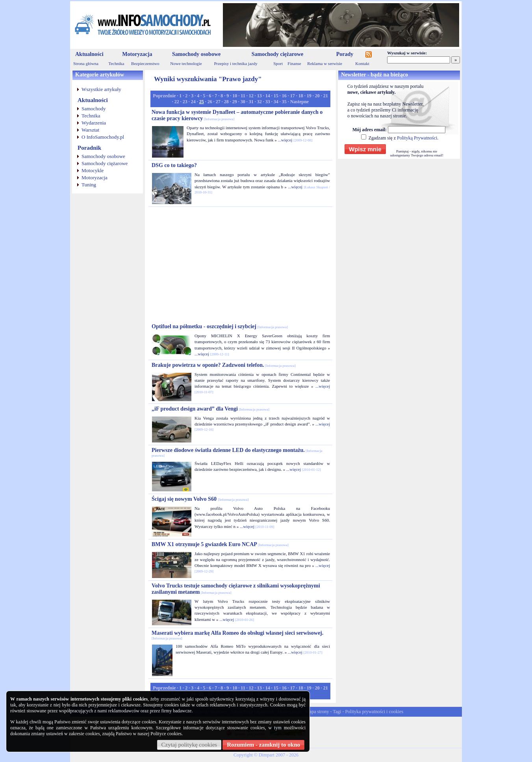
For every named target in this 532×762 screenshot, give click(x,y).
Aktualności (89, 54)
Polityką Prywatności (417, 138)
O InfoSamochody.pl (103, 137)
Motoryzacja (137, 54)
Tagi (337, 712)
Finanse (294, 63)
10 (235, 96)
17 (293, 96)
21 (326, 96)
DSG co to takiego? (174, 165)
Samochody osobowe (196, 54)
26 (210, 102)
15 (276, 96)
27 (218, 102)
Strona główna (86, 63)
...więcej (285, 140)
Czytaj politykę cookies (189, 745)
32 (260, 102)
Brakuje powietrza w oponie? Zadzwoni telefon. (223, 365)
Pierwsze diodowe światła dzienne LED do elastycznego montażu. (237, 452)
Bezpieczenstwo (145, 63)
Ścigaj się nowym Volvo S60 (200, 499)
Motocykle (93, 170)
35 (284, 102)
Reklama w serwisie (325, 63)
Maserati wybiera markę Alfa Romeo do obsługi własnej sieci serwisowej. (237, 635)
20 (317, 96)
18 (301, 96)
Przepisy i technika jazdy (235, 63)
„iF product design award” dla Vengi (210, 409)
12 (251, 96)
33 (268, 102)
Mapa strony (317, 712)
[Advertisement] (241, 265)
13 (260, 96)
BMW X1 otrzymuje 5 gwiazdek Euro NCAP (220, 544)
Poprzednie (164, 96)
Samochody (94, 109)
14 (268, 96)
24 (193, 102)
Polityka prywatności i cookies (374, 712)
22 (177, 102)
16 (284, 96)
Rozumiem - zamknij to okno (263, 745)
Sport (278, 63)
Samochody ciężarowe (278, 54)
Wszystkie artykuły (101, 89)
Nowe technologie (186, 63)
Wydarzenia (94, 123)
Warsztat (90, 130)
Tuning (89, 185)
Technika (116, 63)
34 (276, 102)
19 (309, 96)
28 (226, 102)
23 (185, 102)
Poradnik (89, 148)
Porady (345, 54)
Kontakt (362, 63)
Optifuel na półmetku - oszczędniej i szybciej (220, 326)
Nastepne (299, 102)
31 (251, 102)
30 (243, 102)
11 (243, 96)
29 (235, 102)
